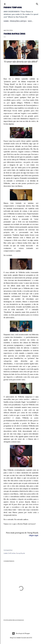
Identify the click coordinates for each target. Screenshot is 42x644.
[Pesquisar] (37, 4)
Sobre (6, 21)
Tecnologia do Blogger (21, 633)
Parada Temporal (13, 8)
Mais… (31, 21)
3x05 (10, 553)
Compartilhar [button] (8, 550)
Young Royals (20, 553)
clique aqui (33, 535)
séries (14, 553)
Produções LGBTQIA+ (18, 21)
